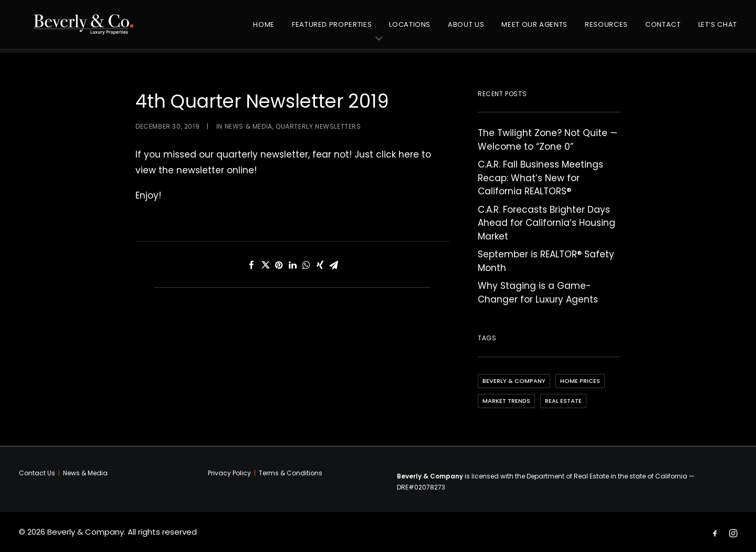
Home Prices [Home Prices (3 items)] (580, 381)
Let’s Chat (718, 29)
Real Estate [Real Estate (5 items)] (563, 401)
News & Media (249, 126)
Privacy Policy (229, 473)
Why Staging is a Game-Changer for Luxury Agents (538, 293)
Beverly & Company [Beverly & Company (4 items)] (514, 381)
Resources (606, 29)
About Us (466, 29)
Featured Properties (332, 29)
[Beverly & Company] (88, 29)
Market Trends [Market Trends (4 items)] (506, 401)
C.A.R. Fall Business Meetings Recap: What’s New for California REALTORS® (540, 178)
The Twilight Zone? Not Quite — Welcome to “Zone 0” (548, 140)
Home (264, 29)
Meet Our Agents (534, 29)
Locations (410, 29)
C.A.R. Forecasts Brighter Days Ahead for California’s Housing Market (547, 223)
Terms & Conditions (291, 473)
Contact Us (37, 473)
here (409, 154)
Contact (663, 29)
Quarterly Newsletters (318, 126)
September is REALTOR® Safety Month (546, 261)
